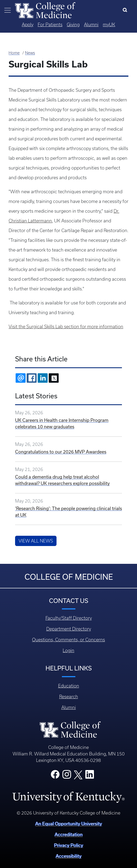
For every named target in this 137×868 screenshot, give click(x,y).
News (30, 53)
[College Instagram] (67, 776)
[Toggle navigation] (8, 10)
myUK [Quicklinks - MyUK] (109, 25)
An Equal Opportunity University (69, 824)
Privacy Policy (69, 845)
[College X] (78, 774)
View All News (36, 541)
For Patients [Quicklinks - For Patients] (50, 25)
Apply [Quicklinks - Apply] (28, 25)
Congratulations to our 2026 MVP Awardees (61, 452)
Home (14, 53)
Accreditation (69, 834)
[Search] (126, 10)
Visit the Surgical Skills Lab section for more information (66, 327)
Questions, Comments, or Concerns (68, 640)
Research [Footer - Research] (69, 697)
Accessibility (69, 856)
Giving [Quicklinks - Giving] (73, 25)
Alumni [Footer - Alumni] (69, 707)
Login (68, 650)
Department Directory (69, 629)
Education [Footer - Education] (69, 686)
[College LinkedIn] (90, 776)
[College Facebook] (55, 776)
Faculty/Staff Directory (69, 618)
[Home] (45, 10)
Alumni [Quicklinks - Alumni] (91, 25)
